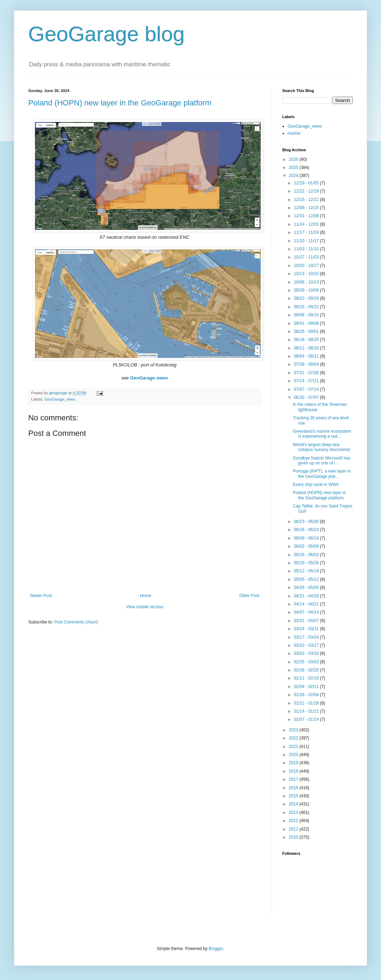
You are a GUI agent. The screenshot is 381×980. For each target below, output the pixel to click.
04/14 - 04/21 (307, 604)
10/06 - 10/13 (307, 282)
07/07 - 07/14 (307, 389)
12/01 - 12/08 (307, 216)
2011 (294, 829)
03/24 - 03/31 (307, 629)
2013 (294, 812)
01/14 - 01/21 (307, 711)
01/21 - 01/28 (307, 703)
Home (146, 596)
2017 (294, 779)
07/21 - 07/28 (307, 373)
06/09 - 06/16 (307, 538)
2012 (294, 821)
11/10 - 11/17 (307, 241)
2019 (294, 763)
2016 (294, 788)
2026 (294, 159)
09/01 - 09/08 (307, 323)
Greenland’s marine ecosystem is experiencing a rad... (322, 434)
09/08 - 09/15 (307, 315)
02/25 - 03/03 (307, 662)
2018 (294, 771)
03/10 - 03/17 (307, 645)
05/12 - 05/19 (307, 571)
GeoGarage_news (60, 399)
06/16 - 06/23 (307, 530)
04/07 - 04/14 (307, 612)
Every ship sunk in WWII (316, 485)
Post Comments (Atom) (76, 622)
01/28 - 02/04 (307, 695)
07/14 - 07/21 (307, 381)
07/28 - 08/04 (307, 364)
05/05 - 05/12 (307, 579)
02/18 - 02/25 (307, 670)
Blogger (216, 949)
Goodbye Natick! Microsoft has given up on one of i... (322, 461)
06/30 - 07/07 (307, 397)
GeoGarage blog (107, 34)
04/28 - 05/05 (307, 588)
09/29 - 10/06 (307, 290)
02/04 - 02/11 (307, 687)
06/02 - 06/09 (307, 546)
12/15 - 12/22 (307, 200)
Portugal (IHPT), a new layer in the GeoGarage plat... (322, 474)
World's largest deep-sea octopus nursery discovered (321, 447)
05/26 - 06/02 (307, 555)
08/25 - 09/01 (307, 331)
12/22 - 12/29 (307, 191)
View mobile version (145, 607)
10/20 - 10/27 (307, 266)
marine (294, 133)
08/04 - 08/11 (307, 356)
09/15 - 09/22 (307, 307)
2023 (294, 730)
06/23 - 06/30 (307, 522)
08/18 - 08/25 (307, 340)
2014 (294, 804)
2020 (294, 755)
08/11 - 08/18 (307, 348)
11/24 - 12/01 (307, 224)
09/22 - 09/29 (307, 298)
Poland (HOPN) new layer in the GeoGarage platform (120, 103)
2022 (294, 738)
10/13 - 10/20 (307, 274)
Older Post (249, 596)
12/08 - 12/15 (307, 208)
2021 (294, 747)
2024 (294, 176)
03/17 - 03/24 (307, 637)
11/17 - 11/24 (307, 232)
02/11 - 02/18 (307, 678)
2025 (294, 168)
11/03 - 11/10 (307, 249)
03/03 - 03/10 (307, 653)
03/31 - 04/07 (307, 621)
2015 (294, 796)
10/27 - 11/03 (307, 257)
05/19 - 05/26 (307, 563)
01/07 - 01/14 (307, 719)
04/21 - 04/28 (307, 596)
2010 (294, 837)
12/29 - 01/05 (307, 183)
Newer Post (41, 596)
